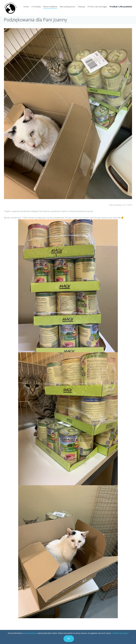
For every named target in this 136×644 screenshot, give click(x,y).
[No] (133, 637)
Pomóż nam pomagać (97, 7)
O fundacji (36, 7)
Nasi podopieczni (67, 7)
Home (26, 7)
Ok (69, 639)
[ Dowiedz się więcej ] (120, 633)
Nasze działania (50, 7)
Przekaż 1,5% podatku (121, 7)
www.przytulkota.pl (30, 633)
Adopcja (81, 7)
